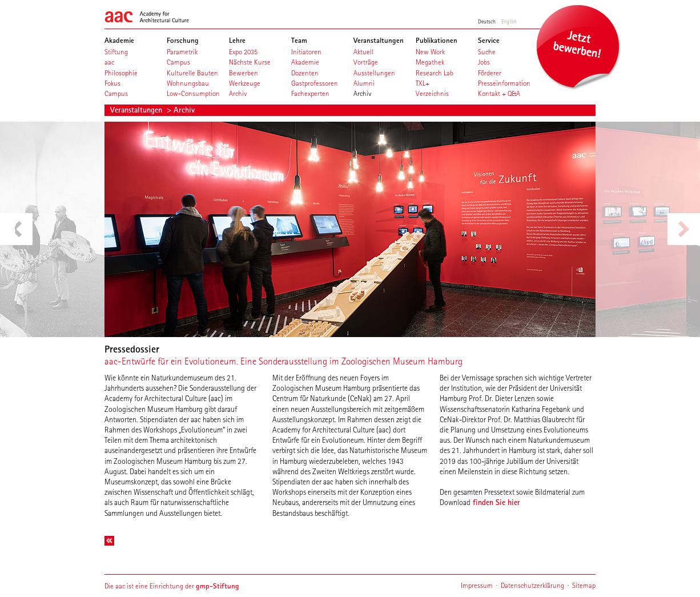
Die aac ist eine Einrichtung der (172, 586)
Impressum (477, 585)
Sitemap (584, 585)
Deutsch (487, 21)
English (509, 21)
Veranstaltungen (137, 110)
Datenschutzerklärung (532, 585)
